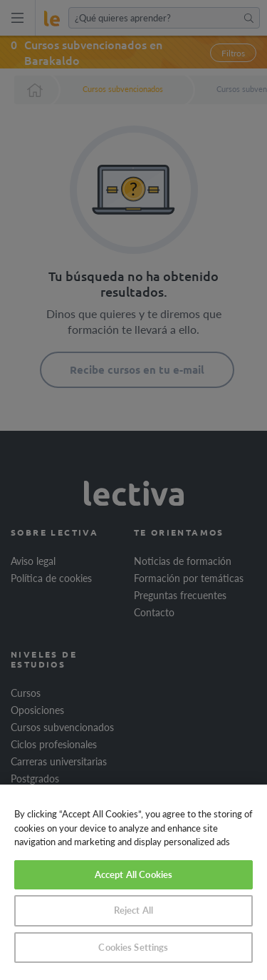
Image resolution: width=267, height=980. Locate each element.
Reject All (133, 910)
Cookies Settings (133, 947)
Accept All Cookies (133, 874)
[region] (133, 882)
